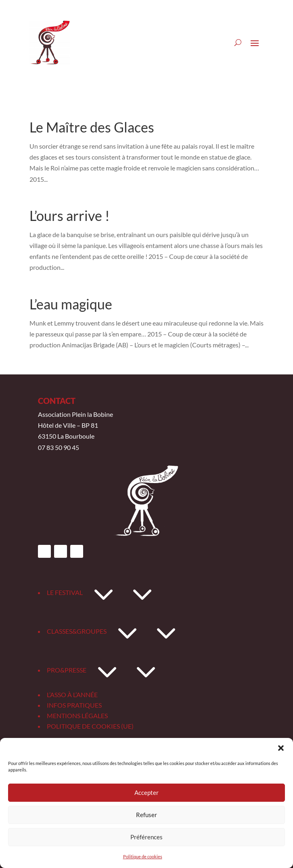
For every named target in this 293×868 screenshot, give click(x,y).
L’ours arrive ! (70, 215)
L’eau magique (71, 304)
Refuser (146, 815)
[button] (281, 748)
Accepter (146, 792)
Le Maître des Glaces (92, 127)
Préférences (146, 837)
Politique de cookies (143, 856)
